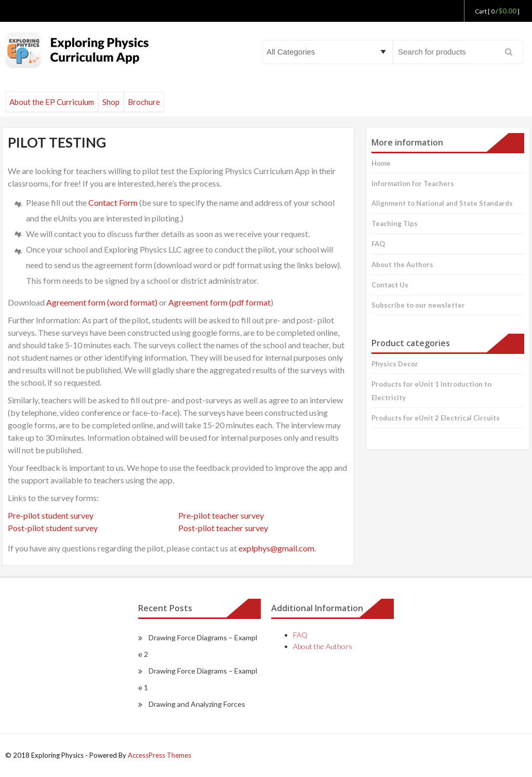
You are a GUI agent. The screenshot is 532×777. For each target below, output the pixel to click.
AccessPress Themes (159, 755)
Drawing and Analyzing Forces (197, 704)
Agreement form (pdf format (220, 302)
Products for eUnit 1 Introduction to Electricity (431, 391)
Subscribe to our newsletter (418, 305)
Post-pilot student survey (53, 528)
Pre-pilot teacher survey (221, 515)
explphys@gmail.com (276, 548)
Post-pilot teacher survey (223, 528)
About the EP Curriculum (52, 102)
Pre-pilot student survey (51, 515)
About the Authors (402, 265)
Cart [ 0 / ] (497, 11)
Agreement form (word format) (102, 302)
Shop (111, 102)
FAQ (378, 244)
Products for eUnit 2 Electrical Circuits (436, 418)
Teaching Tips (395, 223)
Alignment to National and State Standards (442, 203)
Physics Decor (395, 364)
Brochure (144, 102)
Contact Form (113, 202)
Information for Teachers (413, 183)
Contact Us (390, 285)
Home (381, 163)
